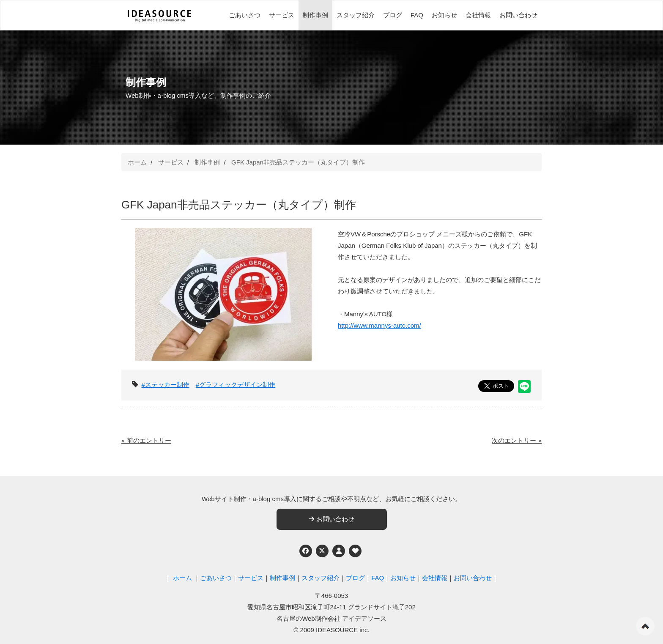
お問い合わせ (518, 15)
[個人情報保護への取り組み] (339, 551)
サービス (282, 15)
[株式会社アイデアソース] (159, 16)
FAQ (417, 15)
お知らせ (444, 15)
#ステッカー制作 (166, 385)
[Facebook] (306, 551)
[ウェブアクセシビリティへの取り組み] (355, 551)
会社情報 (478, 15)
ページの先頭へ (645, 626)
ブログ (393, 15)
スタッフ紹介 (356, 15)
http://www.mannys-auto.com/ (379, 325)
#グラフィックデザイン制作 (236, 385)
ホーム (137, 162)
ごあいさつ (245, 15)
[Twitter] (322, 551)
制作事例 (315, 15)
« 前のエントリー (146, 440)
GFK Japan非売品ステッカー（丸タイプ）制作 (298, 162)
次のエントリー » (517, 440)
